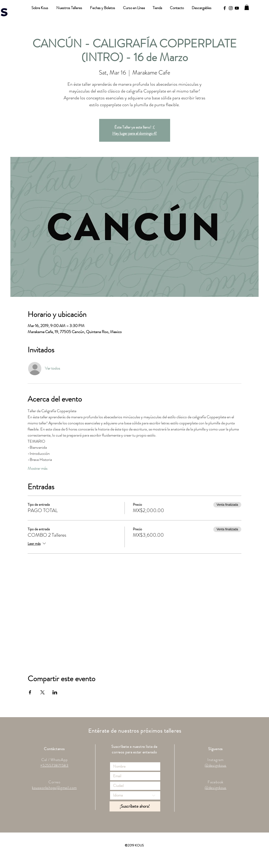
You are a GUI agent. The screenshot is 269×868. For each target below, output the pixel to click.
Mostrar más (38, 468)
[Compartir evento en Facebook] (30, 692)
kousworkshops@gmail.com (54, 788)
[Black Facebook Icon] (225, 8)
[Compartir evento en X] (42, 692)
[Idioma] (135, 795)
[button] (247, 7)
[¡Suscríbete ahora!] (135, 806)
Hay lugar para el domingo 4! (135, 133)
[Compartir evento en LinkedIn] (55, 692)
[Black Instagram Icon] (231, 8)
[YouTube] (237, 8)
